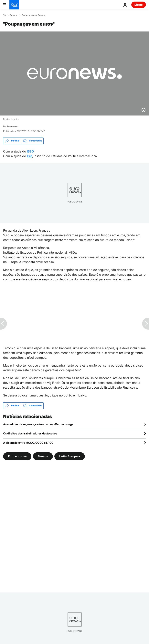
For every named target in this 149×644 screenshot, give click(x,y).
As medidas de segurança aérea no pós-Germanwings (38, 424)
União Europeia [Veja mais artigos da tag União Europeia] (70, 456)
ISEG (30, 151)
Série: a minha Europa (34, 15)
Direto (139, 5)
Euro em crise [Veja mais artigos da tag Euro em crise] (17, 456)
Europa (14, 15)
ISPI (30, 156)
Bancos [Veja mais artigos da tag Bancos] (43, 456)
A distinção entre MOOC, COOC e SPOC (28, 443)
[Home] (4, 15)
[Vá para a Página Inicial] (14, 5)
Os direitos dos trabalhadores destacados (30, 433)
